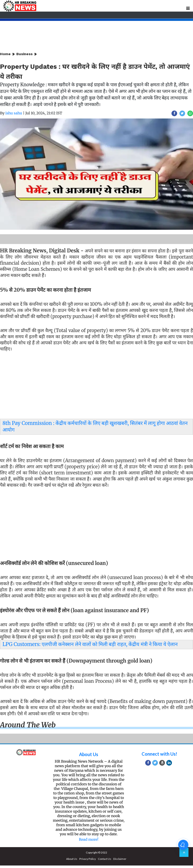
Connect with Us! (159, 754)
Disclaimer (120, 859)
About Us (89, 754)
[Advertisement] (95, 386)
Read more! (89, 839)
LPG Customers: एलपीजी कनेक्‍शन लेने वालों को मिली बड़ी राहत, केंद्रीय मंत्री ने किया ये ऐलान (90, 644)
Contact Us (105, 859)
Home (5, 54)
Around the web (28, 725)
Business (24, 54)
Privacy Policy (88, 859)
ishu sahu (14, 113)
